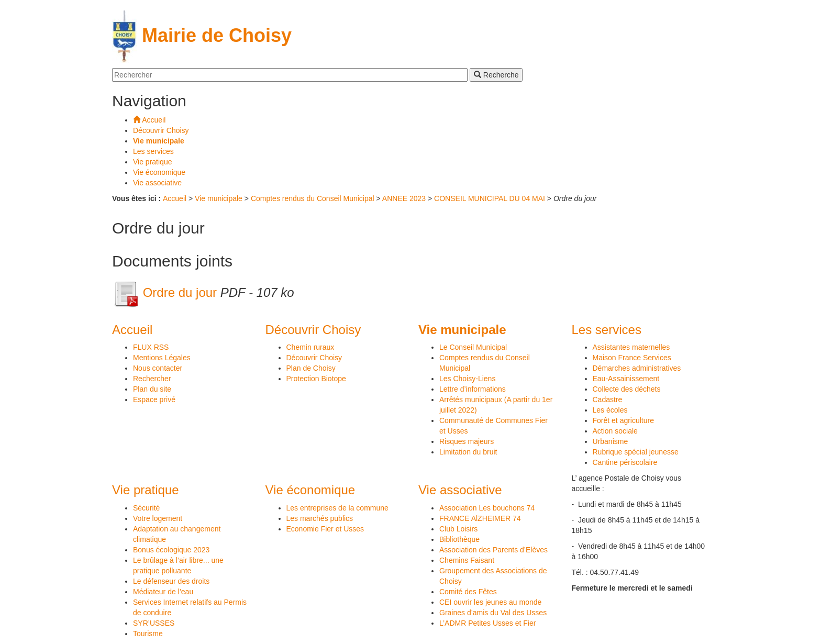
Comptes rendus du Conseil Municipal (314, 198)
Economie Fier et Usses (325, 529)
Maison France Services (632, 358)
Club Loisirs (458, 529)
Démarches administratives (637, 368)
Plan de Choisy (311, 368)
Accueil (175, 198)
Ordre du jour (166, 292)
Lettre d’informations (473, 389)
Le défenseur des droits (171, 581)
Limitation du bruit (468, 452)
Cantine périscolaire (625, 462)
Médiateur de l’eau (163, 592)
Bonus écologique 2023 (171, 550)
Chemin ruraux (310, 347)
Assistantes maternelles (631, 347)
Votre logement (158, 518)
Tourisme (148, 634)
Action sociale (615, 431)
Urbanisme (611, 441)
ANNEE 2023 (404, 198)
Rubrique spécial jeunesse (636, 452)
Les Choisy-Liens (467, 379)
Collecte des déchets (627, 389)
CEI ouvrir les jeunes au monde (490, 602)
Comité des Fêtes (468, 592)
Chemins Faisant (467, 560)
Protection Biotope (316, 379)
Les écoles (610, 410)
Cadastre (608, 399)
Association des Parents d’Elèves (493, 550)
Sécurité (146, 508)
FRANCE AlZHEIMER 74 (480, 518)
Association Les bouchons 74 (487, 508)
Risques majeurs (467, 441)
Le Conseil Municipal (473, 347)
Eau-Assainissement (626, 379)
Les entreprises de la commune (337, 508)
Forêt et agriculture (624, 420)
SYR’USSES (154, 623)
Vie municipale (219, 198)
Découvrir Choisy (314, 358)
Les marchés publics (320, 518)
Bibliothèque (459, 539)
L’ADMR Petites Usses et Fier (487, 623)
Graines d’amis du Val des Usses (493, 613)
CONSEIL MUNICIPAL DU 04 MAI (490, 198)
